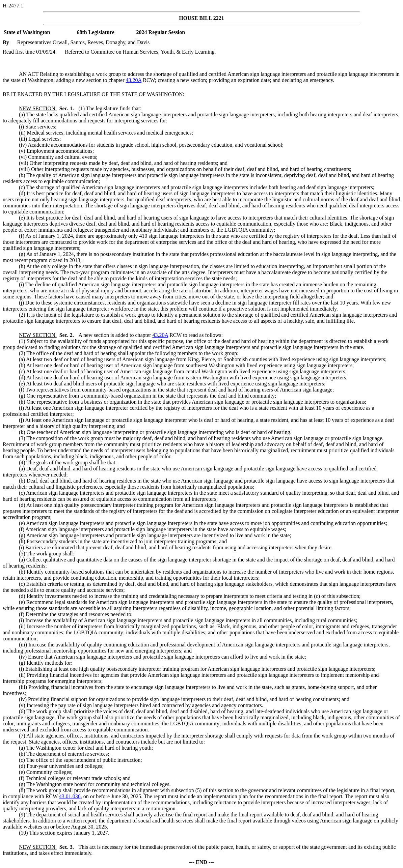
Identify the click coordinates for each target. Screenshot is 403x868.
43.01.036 (70, 796)
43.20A (134, 80)
